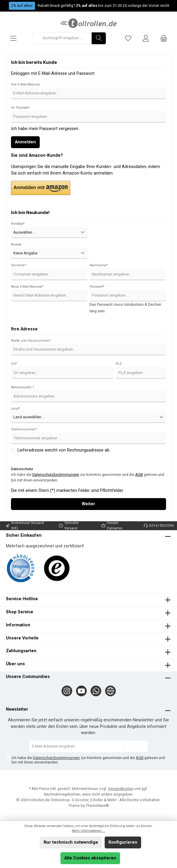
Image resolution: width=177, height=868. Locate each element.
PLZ (119, 364)
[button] (41, 188)
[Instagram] (67, 691)
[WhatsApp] (96, 691)
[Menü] (13, 38)
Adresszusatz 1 (23, 387)
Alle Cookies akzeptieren (90, 858)
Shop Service (20, 612)
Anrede (16, 244)
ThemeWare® (97, 806)
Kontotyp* (18, 224)
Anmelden (25, 142)
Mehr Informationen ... (88, 831)
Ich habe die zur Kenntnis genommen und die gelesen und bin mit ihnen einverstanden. (88, 477)
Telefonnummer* (24, 429)
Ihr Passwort (20, 108)
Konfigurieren (123, 842)
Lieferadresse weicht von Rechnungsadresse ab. (64, 450)
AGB (139, 475)
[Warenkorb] (164, 38)
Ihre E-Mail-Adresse (25, 84)
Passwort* (97, 287)
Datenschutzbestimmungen (56, 475)
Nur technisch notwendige (71, 842)
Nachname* (99, 265)
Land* (15, 409)
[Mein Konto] (146, 38)
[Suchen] (99, 38)
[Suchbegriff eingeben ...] (62, 38)
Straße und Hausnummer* (31, 341)
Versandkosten (121, 789)
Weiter (88, 504)
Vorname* (19, 265)
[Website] (110, 691)
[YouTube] (81, 691)
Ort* (14, 364)
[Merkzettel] (128, 38)
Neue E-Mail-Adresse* (27, 287)
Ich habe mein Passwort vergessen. (45, 129)
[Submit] (136, 746)
